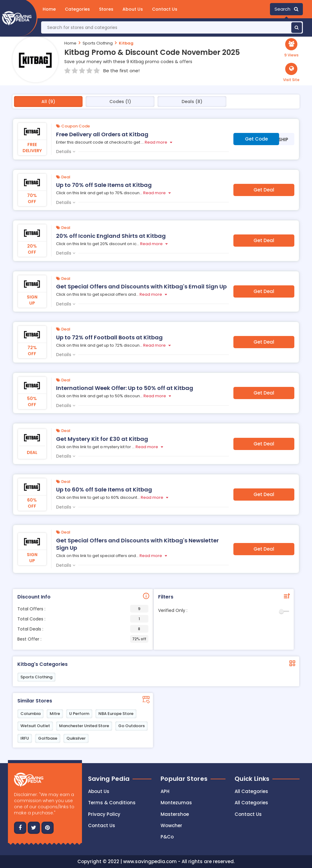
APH (165, 791)
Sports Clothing (98, 43)
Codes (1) (120, 102)
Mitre (55, 714)
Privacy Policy (104, 814)
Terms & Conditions (112, 803)
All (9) (48, 102)
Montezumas (176, 803)
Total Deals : (83, 629)
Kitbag (126, 43)
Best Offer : (83, 639)
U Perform (79, 714)
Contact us (102, 825)
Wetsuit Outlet (35, 726)
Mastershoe (175, 814)
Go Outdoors (131, 726)
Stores (106, 9)
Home (49, 9)
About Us (133, 9)
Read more (156, 142)
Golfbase (48, 738)
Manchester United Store (84, 726)
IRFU (25, 738)
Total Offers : (83, 609)
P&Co (167, 837)
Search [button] (286, 9)
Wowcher (171, 825)
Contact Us (165, 9)
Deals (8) (192, 102)
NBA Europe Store (116, 714)
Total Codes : (83, 619)
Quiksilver (76, 738)
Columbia (30, 714)
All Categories (251, 791)
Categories (77, 9)
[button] (291, 73)
